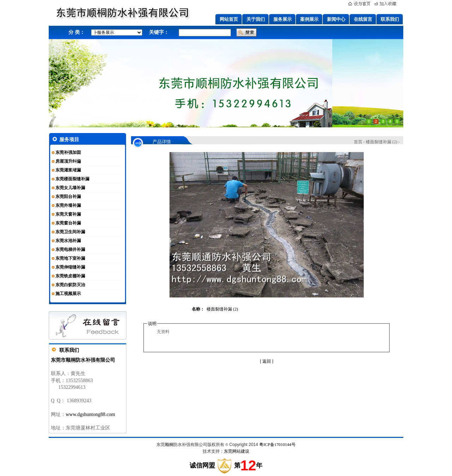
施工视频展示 (68, 294)
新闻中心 (336, 19)
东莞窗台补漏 (68, 223)
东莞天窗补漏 (68, 214)
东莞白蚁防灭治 (70, 285)
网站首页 (229, 19)
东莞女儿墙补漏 (70, 188)
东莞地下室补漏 (70, 258)
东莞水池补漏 (68, 241)
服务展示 (282, 19)
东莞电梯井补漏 (70, 249)
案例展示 (309, 19)
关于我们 (256, 19)
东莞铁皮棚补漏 (70, 276)
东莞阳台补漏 (68, 197)
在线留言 (363, 19)
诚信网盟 (202, 465)
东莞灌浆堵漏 (68, 170)
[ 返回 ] (267, 361)
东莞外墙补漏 (68, 205)
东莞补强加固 (68, 152)
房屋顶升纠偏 (68, 161)
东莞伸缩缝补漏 (70, 267)
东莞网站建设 (237, 451)
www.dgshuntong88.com (90, 414)
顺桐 (169, 445)
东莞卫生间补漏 (70, 232)
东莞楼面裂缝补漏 (72, 179)
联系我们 (390, 19)
